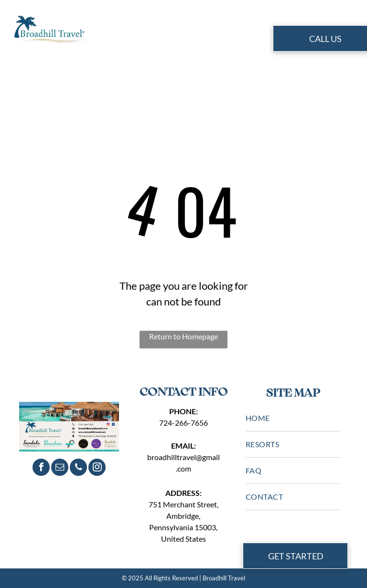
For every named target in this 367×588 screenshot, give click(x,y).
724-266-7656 (183, 423)
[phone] (78, 468)
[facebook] (41, 468)
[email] (60, 468)
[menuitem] (123, 40)
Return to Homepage (183, 336)
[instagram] (97, 468)
